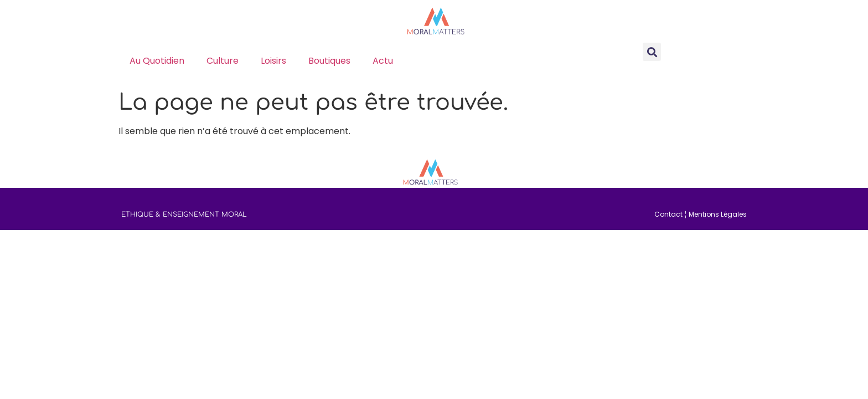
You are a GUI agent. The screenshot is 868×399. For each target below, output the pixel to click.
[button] (652, 52)
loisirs (273, 61)
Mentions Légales (718, 214)
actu (383, 61)
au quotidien (157, 61)
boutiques (329, 61)
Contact (668, 214)
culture (223, 61)
